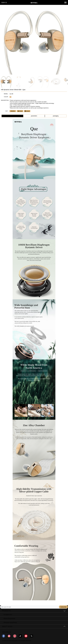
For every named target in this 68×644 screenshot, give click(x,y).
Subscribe (63, 607)
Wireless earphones (10, 622)
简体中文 (4, 3)
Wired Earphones (9, 618)
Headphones (8, 615)
